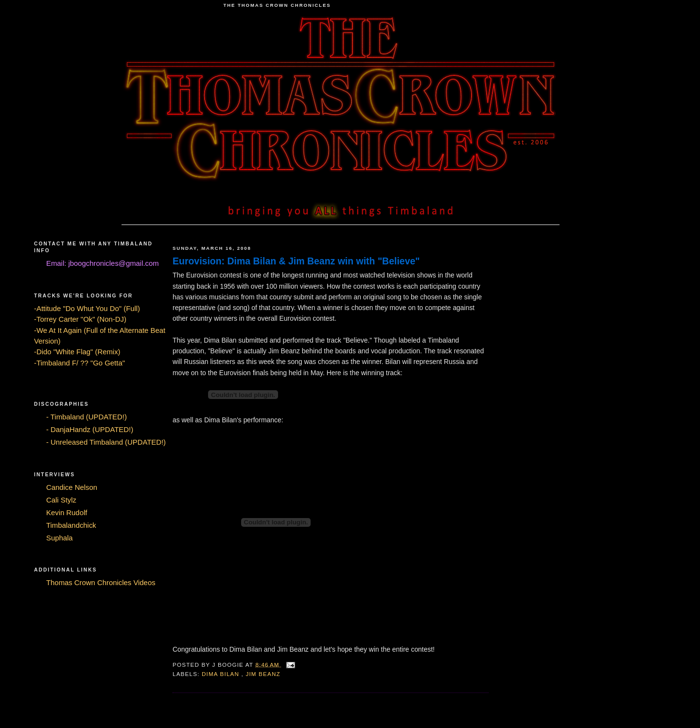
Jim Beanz (263, 674)
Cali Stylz (61, 500)
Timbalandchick (71, 525)
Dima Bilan (222, 674)
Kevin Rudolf (67, 513)
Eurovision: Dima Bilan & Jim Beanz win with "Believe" (296, 261)
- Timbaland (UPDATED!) (87, 417)
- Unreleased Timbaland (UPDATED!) (106, 442)
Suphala (60, 538)
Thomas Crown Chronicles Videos (101, 583)
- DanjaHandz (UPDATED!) (90, 430)
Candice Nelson (72, 487)
